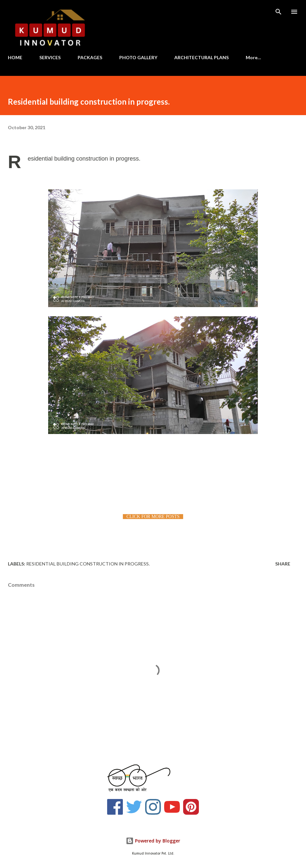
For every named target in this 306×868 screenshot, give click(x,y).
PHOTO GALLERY (138, 57)
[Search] (278, 12)
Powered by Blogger (153, 841)
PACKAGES (90, 57)
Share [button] (283, 564)
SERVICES (50, 57)
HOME (15, 57)
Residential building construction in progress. (88, 564)
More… (253, 57)
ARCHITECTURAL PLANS (201, 57)
